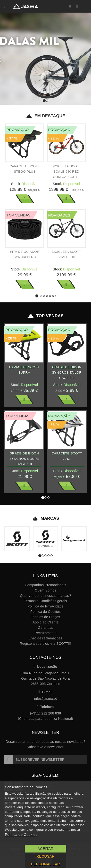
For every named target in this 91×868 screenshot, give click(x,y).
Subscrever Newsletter (34, 760)
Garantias (45, 628)
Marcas (45, 518)
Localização (45, 667)
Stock (16, 184)
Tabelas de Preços (46, 617)
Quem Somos (45, 590)
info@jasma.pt (45, 699)
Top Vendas (45, 316)
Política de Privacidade (45, 606)
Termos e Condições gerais (45, 601)
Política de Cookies (45, 612)
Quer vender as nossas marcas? (45, 596)
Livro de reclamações (45, 638)
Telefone (45, 707)
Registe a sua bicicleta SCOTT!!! (45, 644)
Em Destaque (45, 116)
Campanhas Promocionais (45, 585)
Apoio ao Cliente (45, 622)
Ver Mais (25, 199)
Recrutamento (45, 633)
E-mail (46, 692)
